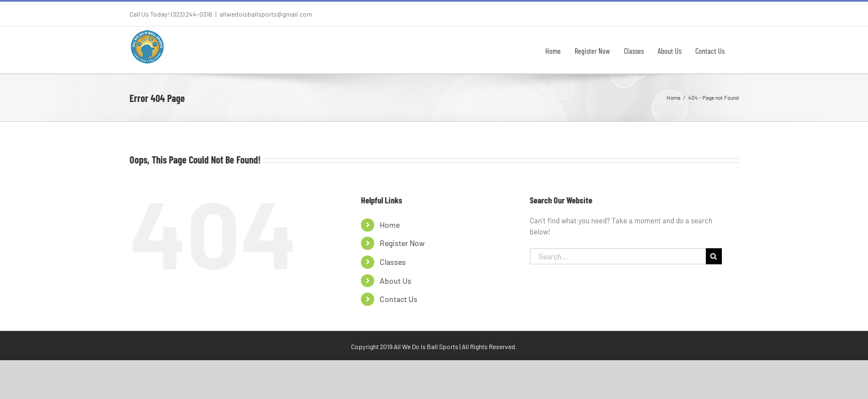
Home (390, 225)
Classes (393, 262)
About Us (396, 281)
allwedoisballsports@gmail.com (266, 14)
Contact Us (399, 299)
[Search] (714, 256)
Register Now (402, 243)
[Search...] (618, 256)
